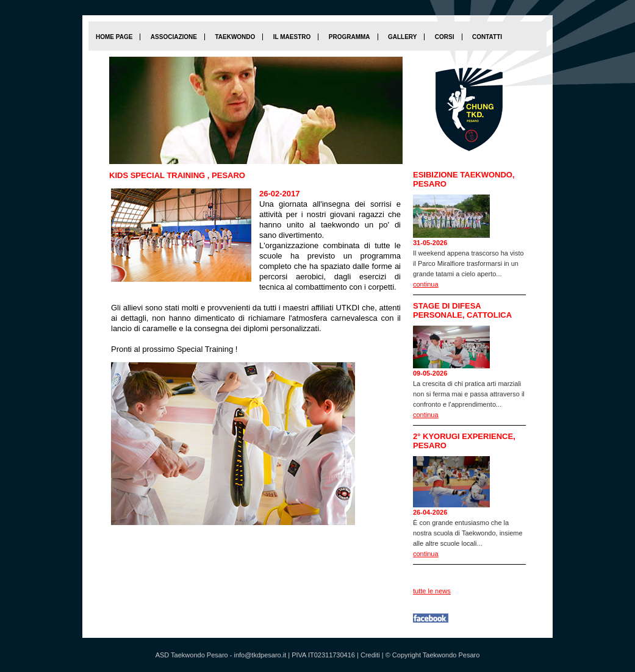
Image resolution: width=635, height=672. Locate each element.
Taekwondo (235, 37)
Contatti (487, 37)
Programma (350, 37)
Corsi (445, 37)
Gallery (402, 37)
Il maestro (292, 37)
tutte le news (432, 591)
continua (426, 284)
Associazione (174, 37)
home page (114, 37)
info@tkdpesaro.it (260, 655)
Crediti (370, 655)
